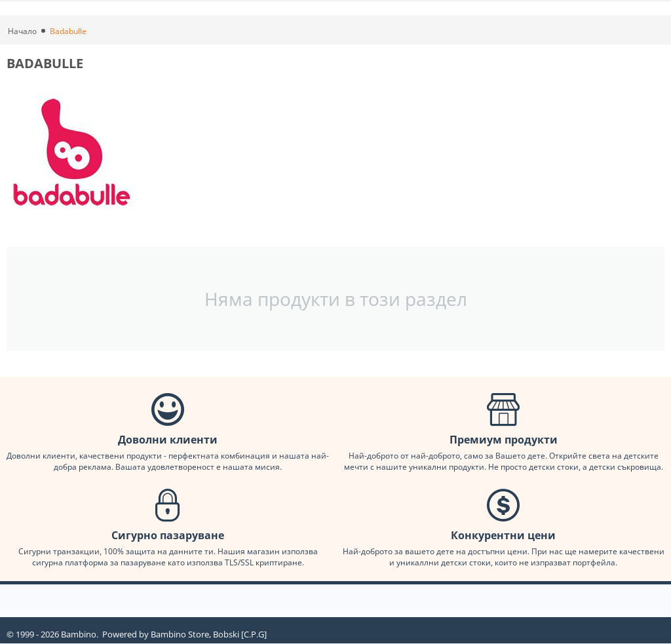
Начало (22, 31)
